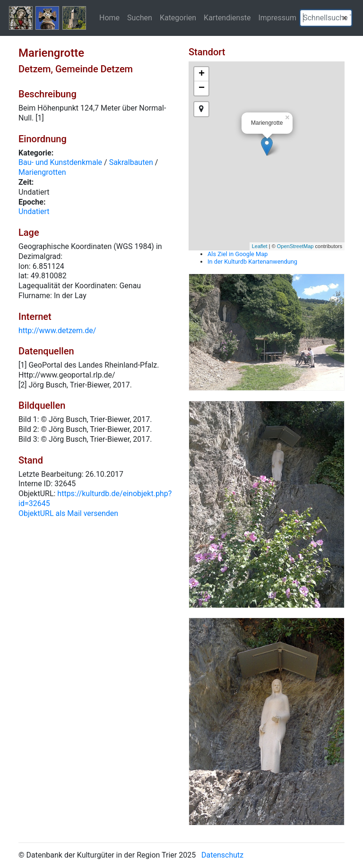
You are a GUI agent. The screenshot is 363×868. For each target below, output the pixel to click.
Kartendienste (227, 17)
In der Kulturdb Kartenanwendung (252, 262)
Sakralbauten (131, 162)
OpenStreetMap (295, 246)
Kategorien (178, 17)
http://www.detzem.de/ (57, 331)
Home (109, 17)
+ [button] (202, 74)
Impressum (277, 17)
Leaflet (260, 246)
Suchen (140, 17)
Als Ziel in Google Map (238, 254)
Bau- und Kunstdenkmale (60, 162)
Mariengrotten (42, 172)
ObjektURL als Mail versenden (68, 513)
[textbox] (326, 18)
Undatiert (34, 211)
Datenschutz (222, 855)
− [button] (202, 88)
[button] (345, 18)
